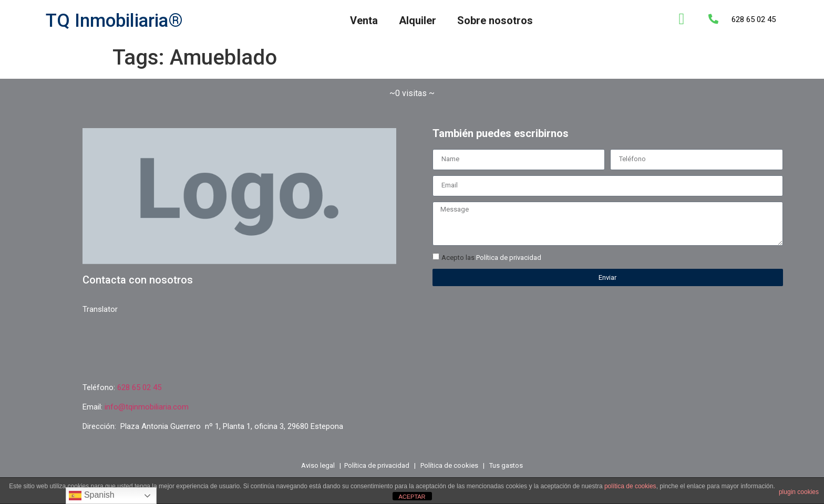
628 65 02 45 (754, 19)
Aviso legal (318, 465)
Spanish (91, 496)
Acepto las (491, 258)
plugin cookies (799, 492)
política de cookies (630, 486)
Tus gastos (506, 465)
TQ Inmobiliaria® (114, 21)
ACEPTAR (412, 497)
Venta (364, 20)
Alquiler (418, 20)
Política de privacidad (509, 258)
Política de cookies (449, 465)
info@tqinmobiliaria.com (147, 407)
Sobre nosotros (495, 20)
